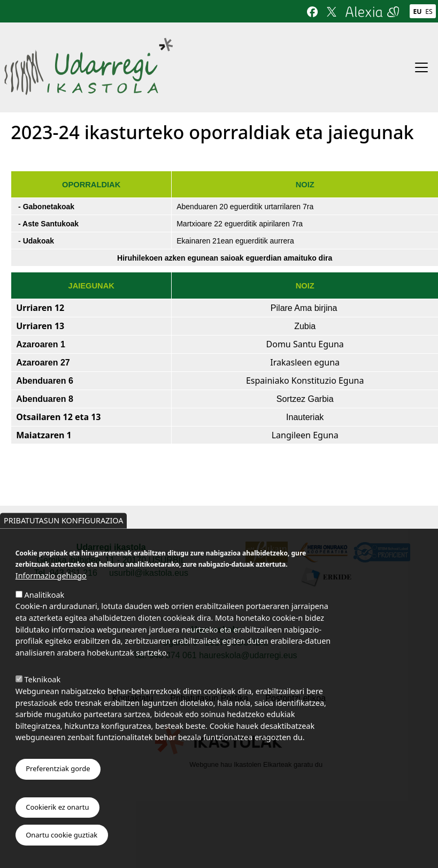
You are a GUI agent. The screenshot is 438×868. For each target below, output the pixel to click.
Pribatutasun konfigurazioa (63, 522)
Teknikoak (43, 681)
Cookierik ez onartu (57, 809)
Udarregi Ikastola (89, 44)
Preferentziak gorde (58, 771)
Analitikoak (45, 596)
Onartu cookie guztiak (62, 836)
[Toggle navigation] (421, 67)
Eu (417, 12)
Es (429, 12)
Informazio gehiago (51, 577)
